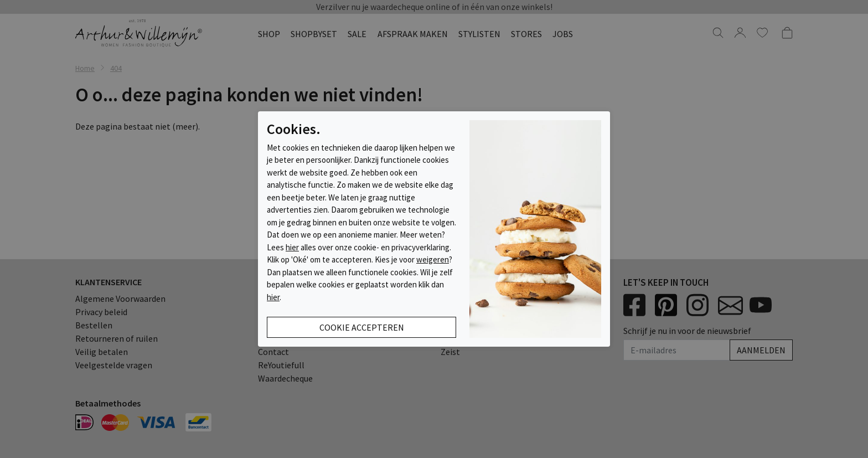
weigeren (433, 259)
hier (292, 247)
